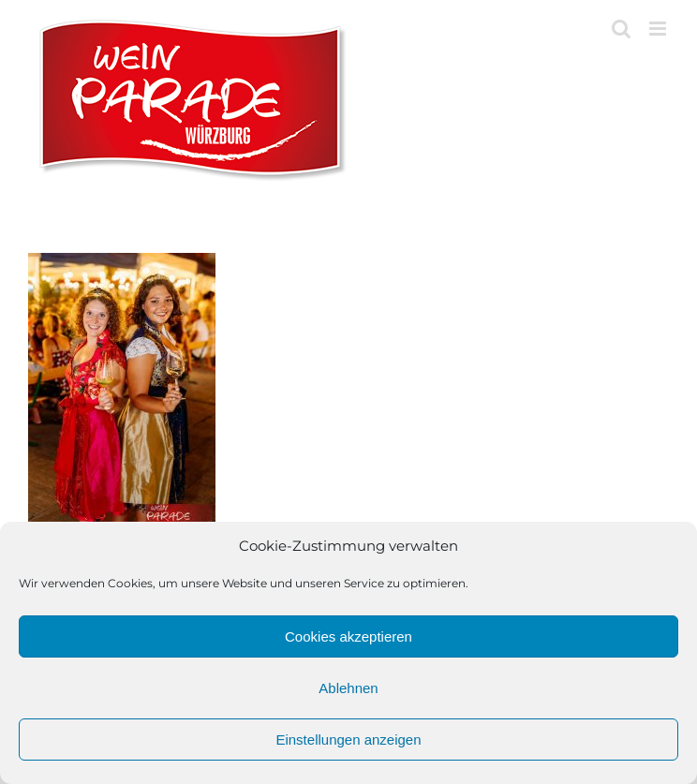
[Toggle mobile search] (621, 29)
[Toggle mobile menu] (659, 29)
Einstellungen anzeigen (348, 740)
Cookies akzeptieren (348, 636)
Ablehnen (348, 688)
